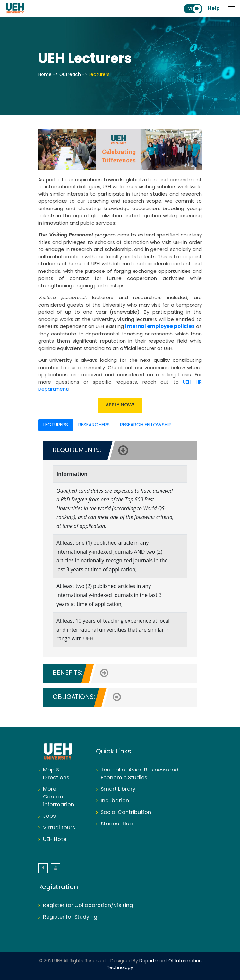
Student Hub (117, 824)
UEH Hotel (55, 839)
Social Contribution (126, 812)
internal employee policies (160, 327)
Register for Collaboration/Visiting (88, 906)
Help (214, 9)
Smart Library (118, 789)
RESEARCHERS (94, 425)
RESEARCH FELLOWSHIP (146, 425)
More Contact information (59, 797)
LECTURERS (56, 425)
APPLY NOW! (120, 405)
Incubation (115, 801)
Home (45, 75)
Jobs (49, 816)
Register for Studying (70, 917)
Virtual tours (59, 828)
